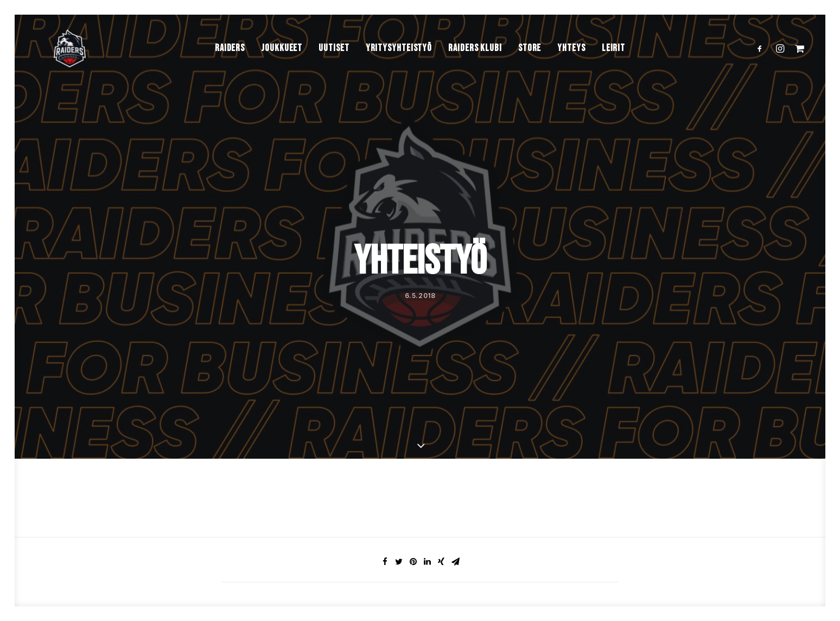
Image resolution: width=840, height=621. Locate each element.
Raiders (230, 70)
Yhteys (571, 70)
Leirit (613, 70)
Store (530, 70)
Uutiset (334, 70)
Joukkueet (282, 70)
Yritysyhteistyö (399, 70)
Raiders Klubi (475, 70)
